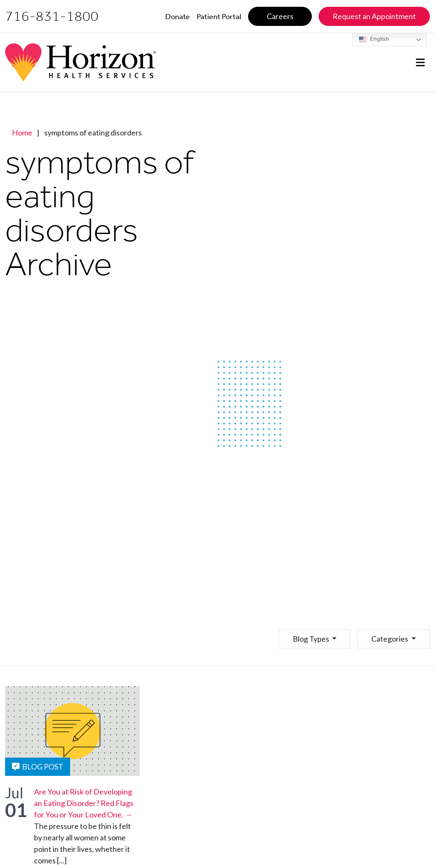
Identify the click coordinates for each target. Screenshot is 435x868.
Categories (390, 639)
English (374, 39)
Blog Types (312, 639)
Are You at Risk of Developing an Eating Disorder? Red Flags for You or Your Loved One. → (84, 803)
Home (22, 132)
